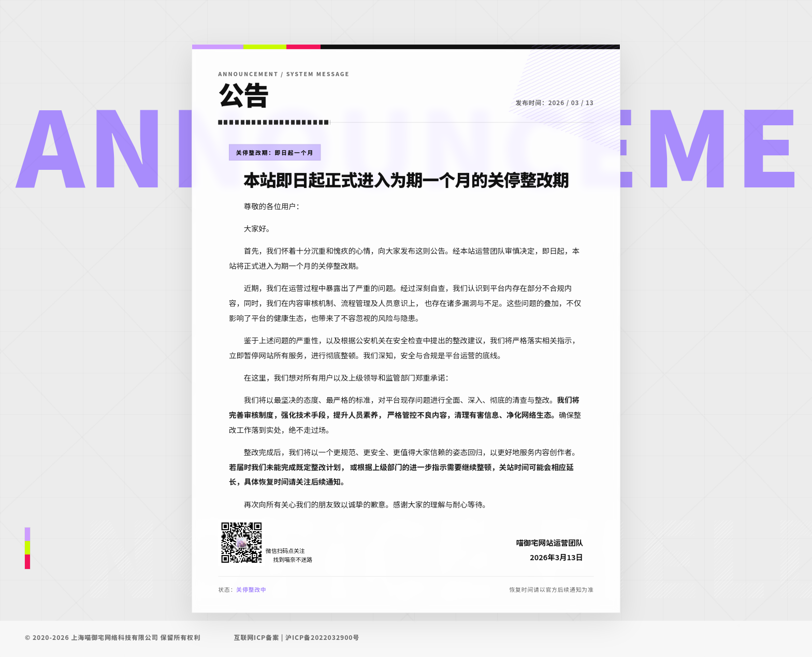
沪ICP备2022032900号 (322, 637)
